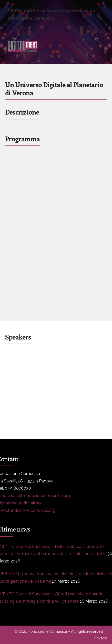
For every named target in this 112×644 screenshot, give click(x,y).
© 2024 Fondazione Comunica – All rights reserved (59, 631)
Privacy (101, 638)
